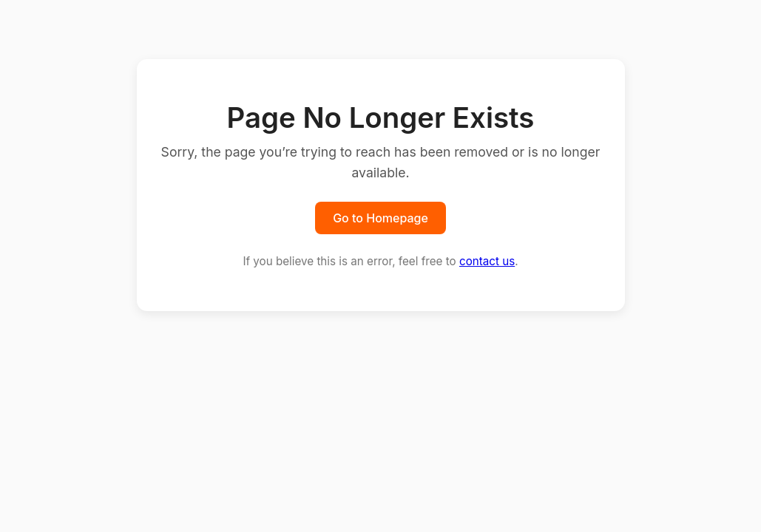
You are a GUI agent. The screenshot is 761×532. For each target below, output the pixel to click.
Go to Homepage (380, 218)
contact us (487, 261)
